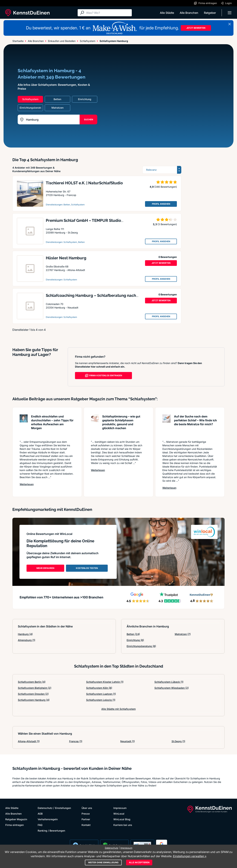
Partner (86, 819)
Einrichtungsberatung (141, 646)
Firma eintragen (15, 825)
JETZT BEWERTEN (196, 28)
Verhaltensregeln (48, 819)
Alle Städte (167, 13)
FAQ (40, 825)
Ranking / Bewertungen (51, 831)
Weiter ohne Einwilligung (103, 862)
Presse (86, 814)
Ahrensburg (27, 640)
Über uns (87, 808)
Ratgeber (210, 13)
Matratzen (183, 634)
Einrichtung (135, 640)
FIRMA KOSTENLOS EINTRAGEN (103, 376)
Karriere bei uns (123, 825)
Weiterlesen (27, 484)
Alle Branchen (189, 13)
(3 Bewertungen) (167, 224)
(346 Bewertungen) (166, 187)
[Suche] (108, 13)
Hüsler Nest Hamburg (66, 258)
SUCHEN (89, 119)
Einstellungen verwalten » (190, 856)
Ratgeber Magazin (16, 819)
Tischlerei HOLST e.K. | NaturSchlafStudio (84, 183)
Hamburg (25, 634)
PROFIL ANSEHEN (161, 204)
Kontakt (86, 825)
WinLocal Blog (122, 819)
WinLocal (119, 814)
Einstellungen (63, 808)
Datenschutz (45, 808)
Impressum (120, 808)
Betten (133, 634)
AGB (40, 814)
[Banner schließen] (230, 24)
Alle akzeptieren (139, 862)
